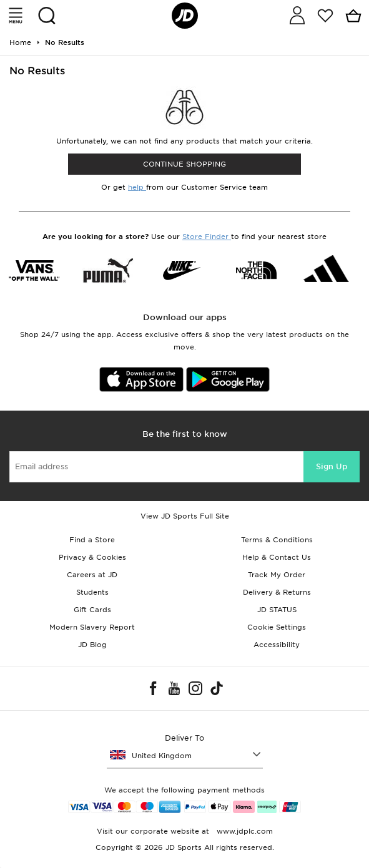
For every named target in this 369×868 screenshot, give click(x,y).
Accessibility (277, 645)
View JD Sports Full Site (185, 516)
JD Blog (92, 645)
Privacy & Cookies (92, 557)
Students (92, 592)
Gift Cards (92, 610)
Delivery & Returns (277, 592)
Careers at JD (92, 575)
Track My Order (277, 575)
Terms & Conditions (277, 540)
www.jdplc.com (244, 831)
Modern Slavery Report (92, 627)
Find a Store (92, 540)
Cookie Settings (277, 627)
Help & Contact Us (277, 557)
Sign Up (332, 466)
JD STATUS (277, 610)
